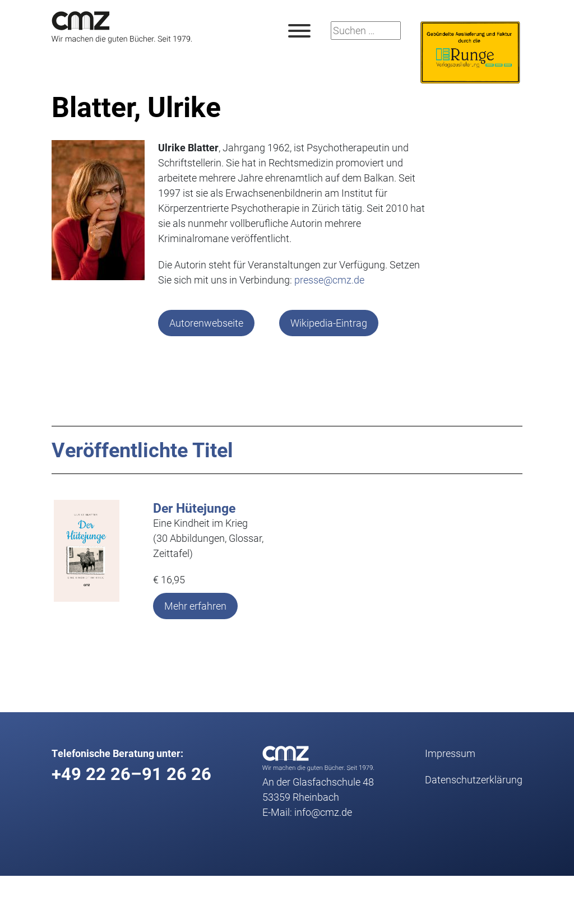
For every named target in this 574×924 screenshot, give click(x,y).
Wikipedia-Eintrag (329, 323)
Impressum (450, 753)
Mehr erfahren (195, 606)
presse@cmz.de (329, 280)
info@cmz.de (323, 812)
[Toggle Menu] (299, 31)
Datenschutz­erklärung (474, 779)
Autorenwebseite (206, 323)
